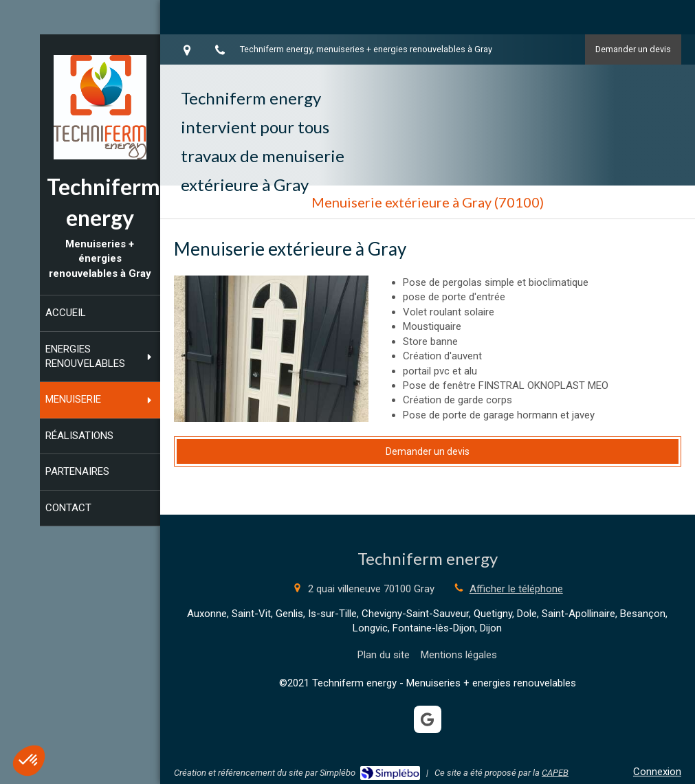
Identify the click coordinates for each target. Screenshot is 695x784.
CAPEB (555, 773)
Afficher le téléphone (516, 589)
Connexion (657, 772)
